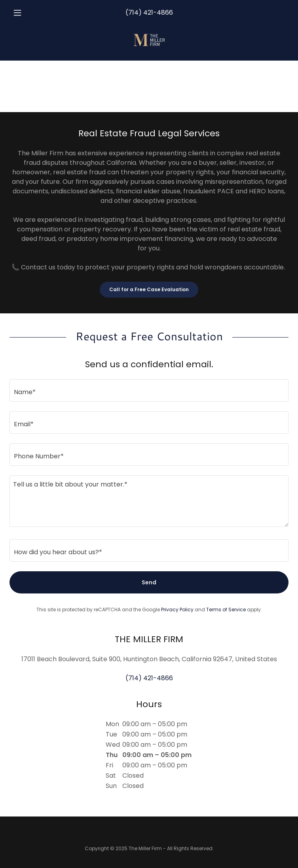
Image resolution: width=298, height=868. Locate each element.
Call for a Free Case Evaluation (149, 289)
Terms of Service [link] (226, 610)
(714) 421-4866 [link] (149, 12)
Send (149, 582)
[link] (149, 40)
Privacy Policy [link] (177, 610)
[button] (30, 13)
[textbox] (149, 390)
